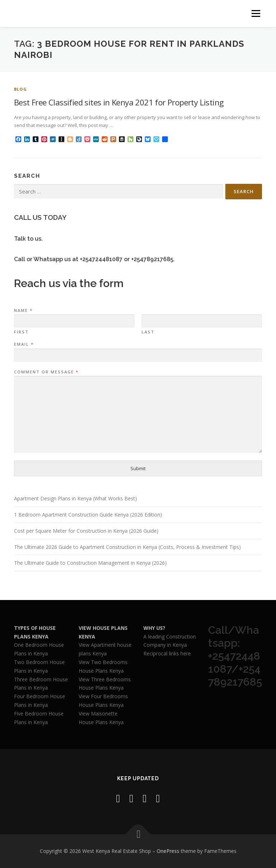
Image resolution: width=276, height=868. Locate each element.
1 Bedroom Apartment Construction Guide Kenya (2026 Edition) (88, 515)
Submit (138, 468)
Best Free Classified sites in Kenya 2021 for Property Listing (119, 102)
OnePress (168, 851)
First (21, 332)
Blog (20, 89)
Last (148, 332)
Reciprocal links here (167, 653)
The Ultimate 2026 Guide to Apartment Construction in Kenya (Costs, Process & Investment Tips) (127, 547)
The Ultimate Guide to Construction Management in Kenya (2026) (90, 563)
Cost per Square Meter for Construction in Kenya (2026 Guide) (86, 531)
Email (24, 344)
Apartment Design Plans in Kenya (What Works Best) (75, 498)
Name (23, 310)
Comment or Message (46, 372)
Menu (256, 13)
